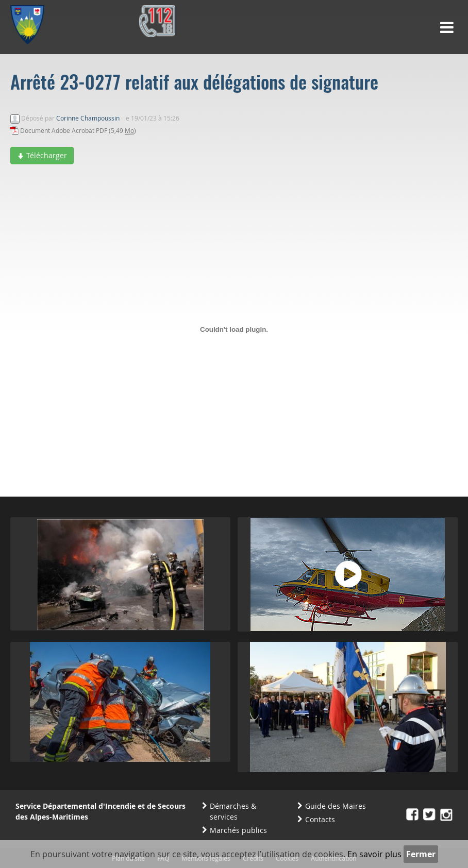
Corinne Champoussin (88, 118)
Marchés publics (238, 830)
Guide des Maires (336, 806)
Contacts (320, 819)
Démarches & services (233, 811)
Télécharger (42, 155)
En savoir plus (374, 854)
